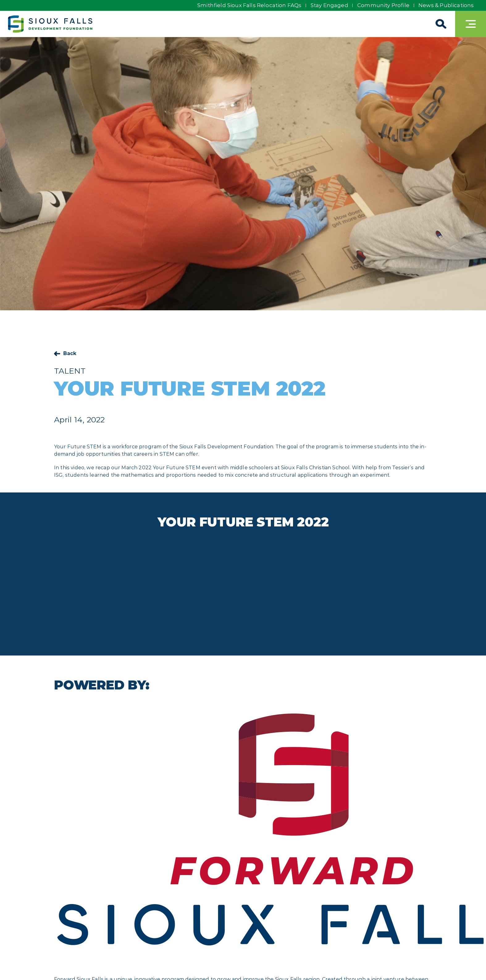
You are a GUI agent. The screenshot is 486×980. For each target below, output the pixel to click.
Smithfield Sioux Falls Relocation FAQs (247, 5)
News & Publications (446, 5)
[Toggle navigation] (471, 24)
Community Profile (382, 5)
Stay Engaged (328, 5)
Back (70, 353)
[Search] (440, 24)
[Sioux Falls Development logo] (51, 24)
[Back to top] (471, 965)
